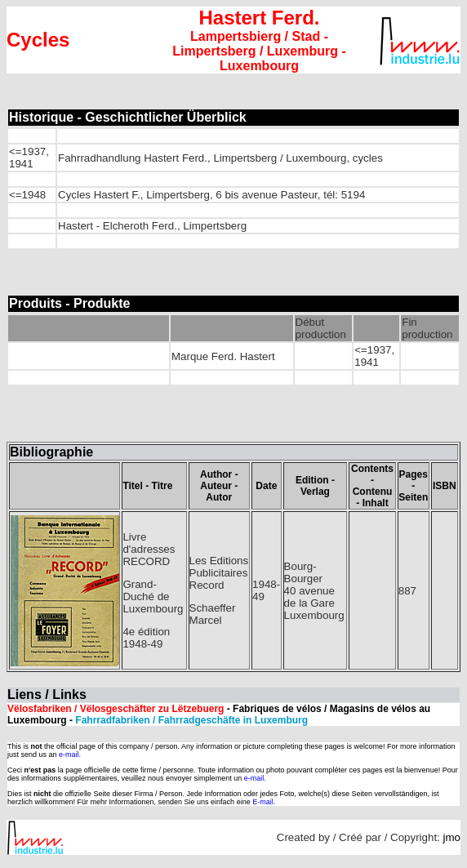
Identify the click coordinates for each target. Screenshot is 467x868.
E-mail (263, 802)
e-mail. (70, 754)
